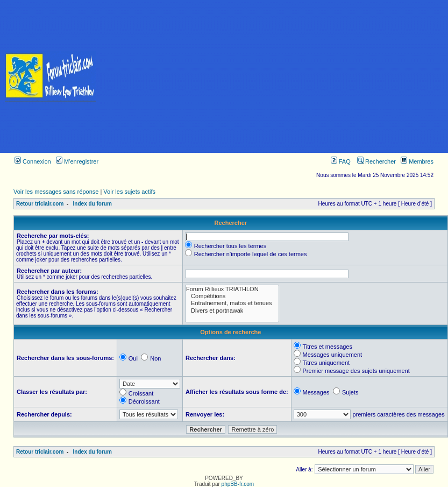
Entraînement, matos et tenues (232, 303)
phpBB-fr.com (238, 484)
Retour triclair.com (40, 204)
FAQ (341, 161)
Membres (417, 161)
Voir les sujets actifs (129, 192)
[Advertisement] (275, 76)
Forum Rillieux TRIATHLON (232, 289)
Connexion (33, 161)
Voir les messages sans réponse (56, 192)
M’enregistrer (77, 161)
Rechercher (376, 161)
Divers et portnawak (232, 311)
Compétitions (232, 296)
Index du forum (93, 204)
